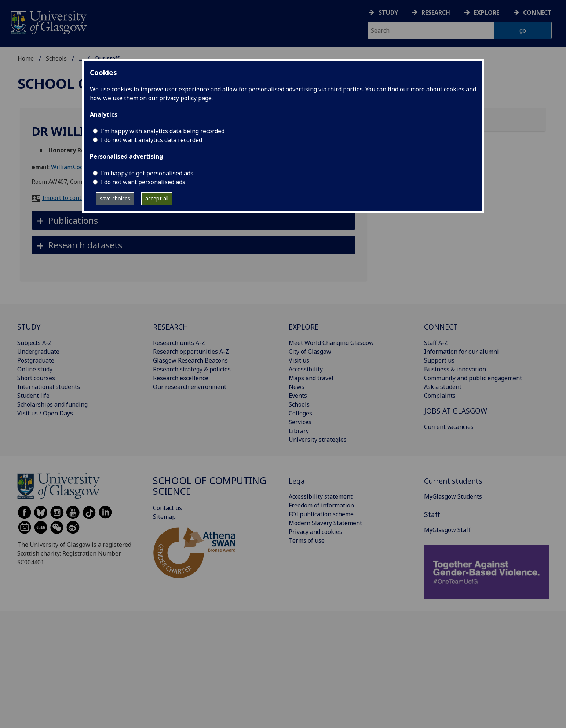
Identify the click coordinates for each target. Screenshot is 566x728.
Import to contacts (67, 198)
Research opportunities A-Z (191, 352)
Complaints (440, 396)
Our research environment (190, 387)
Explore (487, 12)
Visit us (299, 360)
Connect (537, 12)
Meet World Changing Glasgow (331, 343)
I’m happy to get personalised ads (147, 173)
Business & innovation (455, 369)
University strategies (318, 440)
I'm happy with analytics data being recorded (163, 131)
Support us (439, 360)
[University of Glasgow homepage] (48, 22)
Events (298, 396)
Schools (56, 58)
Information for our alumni (461, 352)
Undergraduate (38, 352)
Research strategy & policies (192, 369)
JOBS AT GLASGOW (456, 411)
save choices (115, 198)
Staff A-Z (436, 343)
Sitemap (164, 517)
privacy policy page (185, 98)
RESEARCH (171, 327)
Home (26, 58)
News (297, 387)
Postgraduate (36, 360)
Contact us (167, 508)
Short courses (36, 378)
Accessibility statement (321, 496)
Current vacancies (449, 427)
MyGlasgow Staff (447, 530)
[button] (193, 220)
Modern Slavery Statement (325, 523)
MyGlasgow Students (453, 496)
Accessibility (306, 369)
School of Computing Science (210, 486)
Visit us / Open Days (45, 413)
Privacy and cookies (315, 532)
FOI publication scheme (321, 514)
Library (299, 431)
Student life (33, 396)
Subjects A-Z (34, 343)
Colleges (300, 413)
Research (436, 12)
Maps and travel (311, 378)
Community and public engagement (473, 378)
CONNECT (441, 327)
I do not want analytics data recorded (151, 140)
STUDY (29, 327)
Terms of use (307, 540)
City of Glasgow (310, 352)
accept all (157, 198)
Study (388, 12)
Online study (35, 369)
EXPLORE (304, 327)
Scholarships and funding (52, 404)
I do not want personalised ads (143, 182)
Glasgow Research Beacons (190, 360)
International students (49, 387)
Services (300, 422)
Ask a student (443, 387)
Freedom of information (321, 505)
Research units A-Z (179, 343)
